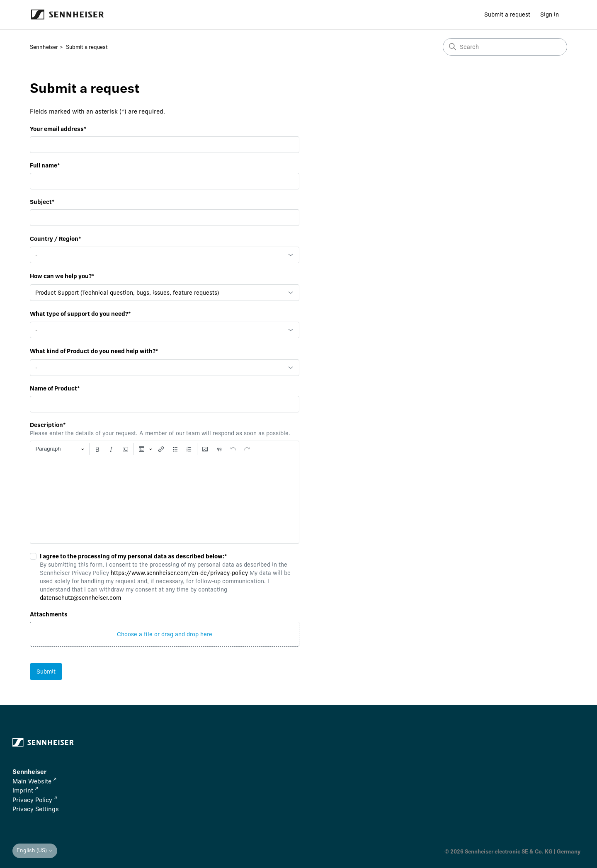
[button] (165, 634)
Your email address (58, 129)
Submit (46, 672)
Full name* (45, 165)
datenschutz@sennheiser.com (80, 598)
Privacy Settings (36, 809)
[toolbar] (165, 449)
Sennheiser (44, 47)
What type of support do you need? (80, 314)
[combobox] (165, 255)
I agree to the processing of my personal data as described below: (129, 556)
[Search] (505, 47)
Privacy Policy (35, 800)
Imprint (25, 790)
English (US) (35, 850)
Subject (42, 202)
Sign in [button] (550, 15)
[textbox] (165, 500)
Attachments (49, 614)
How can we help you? (62, 276)
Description (48, 425)
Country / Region (56, 239)
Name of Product (55, 388)
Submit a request (507, 15)
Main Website (34, 781)
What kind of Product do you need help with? (94, 351)
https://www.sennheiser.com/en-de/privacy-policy (179, 573)
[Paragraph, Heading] (60, 449)
